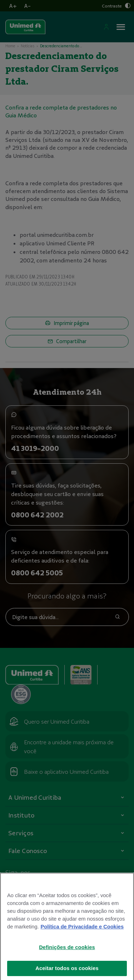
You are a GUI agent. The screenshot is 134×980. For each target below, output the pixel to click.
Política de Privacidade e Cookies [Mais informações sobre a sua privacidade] (82, 937)
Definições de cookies (67, 958)
